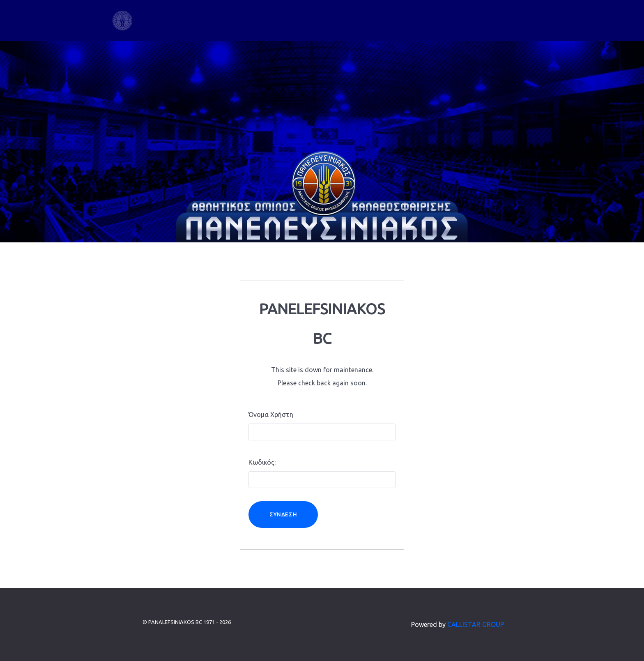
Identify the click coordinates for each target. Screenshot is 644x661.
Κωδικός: (262, 462)
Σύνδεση (283, 514)
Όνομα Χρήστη (271, 415)
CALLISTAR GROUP (476, 624)
